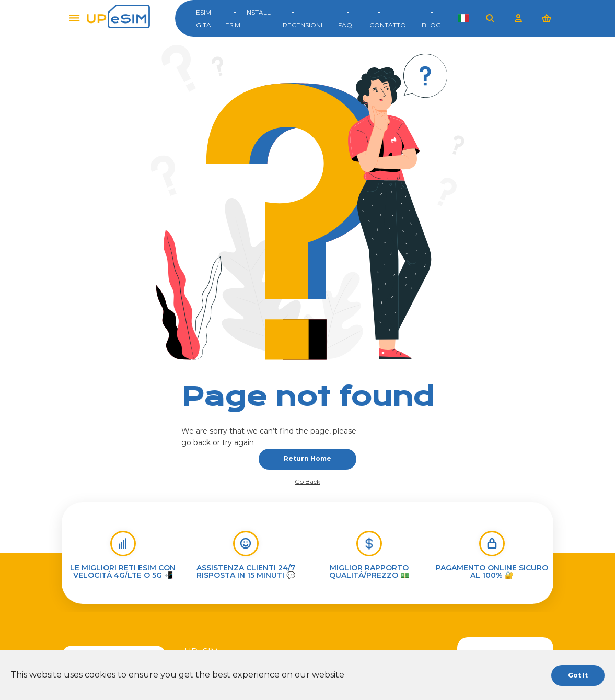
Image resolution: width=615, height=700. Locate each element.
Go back (307, 482)
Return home (307, 458)
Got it (578, 675)
